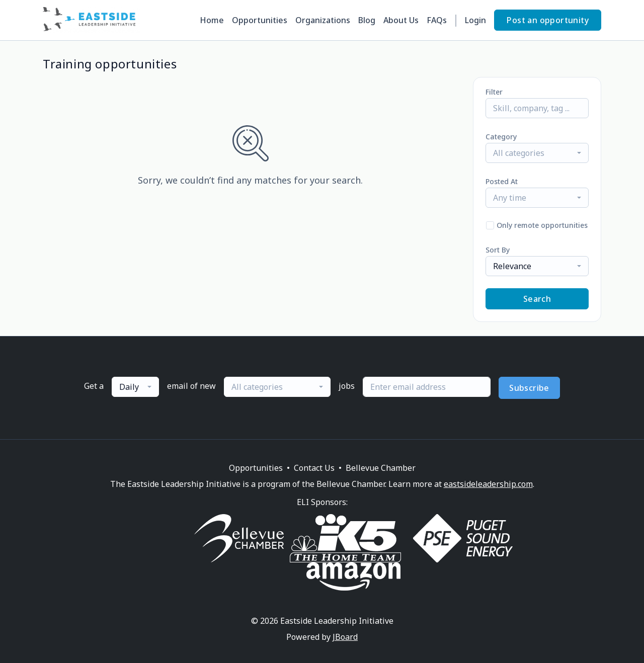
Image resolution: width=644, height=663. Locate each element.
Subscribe (529, 388)
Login (475, 20)
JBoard (345, 637)
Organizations (323, 20)
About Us (401, 20)
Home (212, 20)
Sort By (498, 250)
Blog (367, 20)
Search (537, 299)
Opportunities (260, 20)
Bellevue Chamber (381, 468)
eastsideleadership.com (488, 484)
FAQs (437, 20)
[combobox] (537, 153)
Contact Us (314, 468)
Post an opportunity (548, 20)
